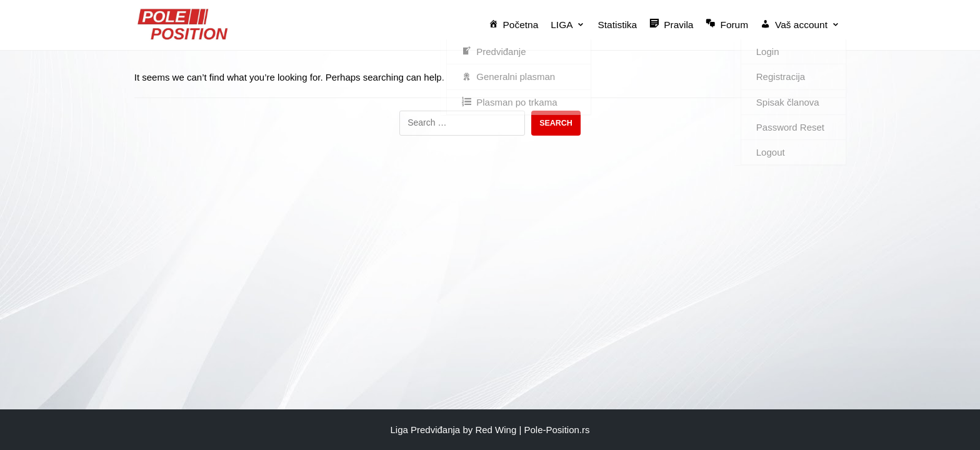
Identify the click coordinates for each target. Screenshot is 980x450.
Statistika (621, 25)
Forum (729, 24)
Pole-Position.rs (557, 430)
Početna (519, 24)
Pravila (674, 24)
